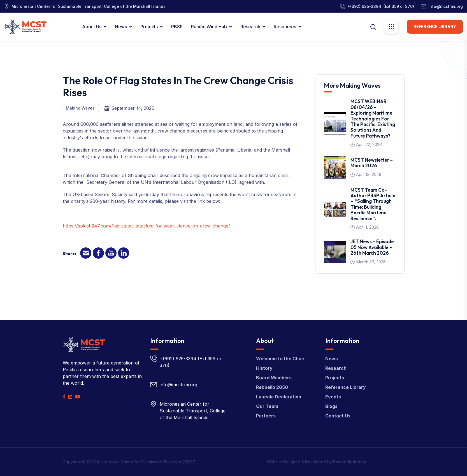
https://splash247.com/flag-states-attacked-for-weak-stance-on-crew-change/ (146, 226)
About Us (92, 27)
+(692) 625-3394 (364, 6)
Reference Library (435, 26)
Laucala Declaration (279, 397)
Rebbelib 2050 (272, 387)
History (264, 368)
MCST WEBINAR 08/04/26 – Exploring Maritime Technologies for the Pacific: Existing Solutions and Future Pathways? (373, 118)
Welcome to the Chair (280, 359)
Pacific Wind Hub (209, 27)
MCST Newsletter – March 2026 (372, 163)
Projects (149, 27)
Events (333, 397)
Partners (266, 416)
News (121, 27)
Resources (285, 27)
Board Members (274, 378)
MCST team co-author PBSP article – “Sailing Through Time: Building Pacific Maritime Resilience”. (373, 204)
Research (250, 27)
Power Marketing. (350, 462)
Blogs (331, 406)
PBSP (177, 27)
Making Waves (81, 108)
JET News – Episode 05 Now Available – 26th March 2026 (372, 247)
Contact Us (338, 416)
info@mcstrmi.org (446, 6)
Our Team (267, 406)
